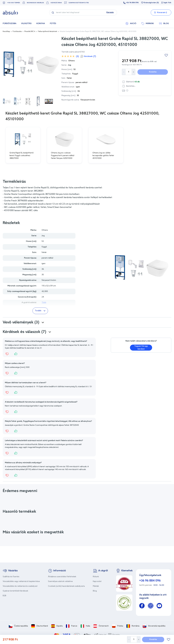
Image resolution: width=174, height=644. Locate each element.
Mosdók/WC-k (30, 32)
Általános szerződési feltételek (62, 577)
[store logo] (10, 12)
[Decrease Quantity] (129, 639)
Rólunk (96, 577)
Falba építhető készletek (48, 32)
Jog (69, 65)
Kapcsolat (97, 581)
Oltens (45, 230)
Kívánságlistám (150, 3)
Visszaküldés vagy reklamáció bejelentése (21, 581)
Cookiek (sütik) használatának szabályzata (66, 586)
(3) (77, 56)
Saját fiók (167, 3)
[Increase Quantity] (139, 639)
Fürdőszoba (17, 32)
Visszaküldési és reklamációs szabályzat (20, 586)
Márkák (96, 586)
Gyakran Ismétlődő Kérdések (15, 591)
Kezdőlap (6, 32)
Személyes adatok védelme (60, 581)
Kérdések (90, 56)
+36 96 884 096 (132, 3)
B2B (4, 596)
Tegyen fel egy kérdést (141, 348)
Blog (95, 591)
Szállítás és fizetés (11, 577)
